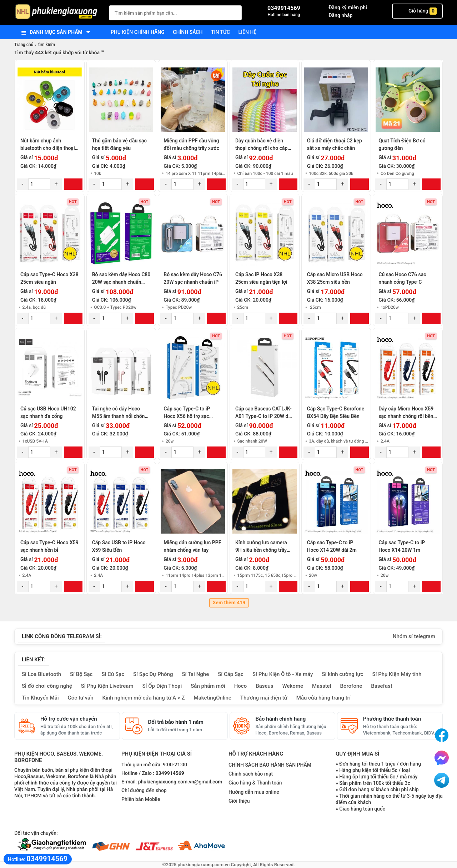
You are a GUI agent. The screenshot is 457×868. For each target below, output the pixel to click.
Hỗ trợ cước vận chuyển (69, 719)
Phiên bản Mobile (141, 799)
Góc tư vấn (81, 698)
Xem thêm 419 (229, 603)
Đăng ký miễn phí (348, 7)
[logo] (58, 12)
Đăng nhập (340, 15)
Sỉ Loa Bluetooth (41, 674)
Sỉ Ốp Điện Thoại (162, 686)
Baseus (264, 686)
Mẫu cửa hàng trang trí (323, 698)
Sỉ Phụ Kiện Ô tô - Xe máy (283, 674)
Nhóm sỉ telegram (414, 636)
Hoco (241, 686)
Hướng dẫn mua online (254, 792)
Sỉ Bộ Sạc (81, 674)
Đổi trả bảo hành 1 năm (175, 722)
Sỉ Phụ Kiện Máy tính (397, 674)
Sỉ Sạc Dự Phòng (153, 674)
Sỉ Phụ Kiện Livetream (107, 686)
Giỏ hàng (417, 11)
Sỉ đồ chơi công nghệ (47, 686)
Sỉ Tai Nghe (195, 674)
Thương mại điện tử (264, 698)
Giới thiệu (239, 801)
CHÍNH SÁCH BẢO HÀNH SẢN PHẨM (270, 765)
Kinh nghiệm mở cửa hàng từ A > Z (144, 698)
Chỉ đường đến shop (144, 791)
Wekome (293, 686)
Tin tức (220, 32)
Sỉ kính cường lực (342, 674)
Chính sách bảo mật (251, 774)
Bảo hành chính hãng (281, 719)
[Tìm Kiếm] (234, 12)
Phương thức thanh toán (392, 719)
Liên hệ (248, 32)
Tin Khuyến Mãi (40, 698)
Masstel (322, 686)
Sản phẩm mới (208, 686)
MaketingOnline (213, 698)
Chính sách (188, 32)
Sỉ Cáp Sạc (231, 674)
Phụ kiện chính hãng (138, 32)
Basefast (381, 686)
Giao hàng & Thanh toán (255, 783)
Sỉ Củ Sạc (113, 674)
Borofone (351, 686)
